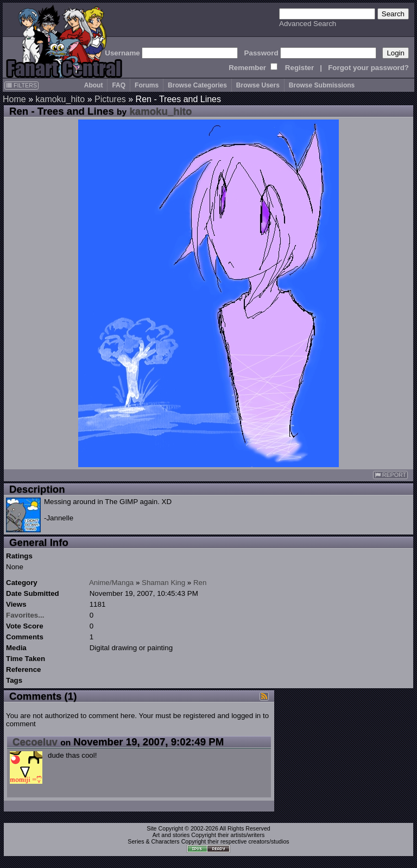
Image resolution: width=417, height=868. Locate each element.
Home (14, 99)
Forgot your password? (368, 68)
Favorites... (25, 615)
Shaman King (163, 583)
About (94, 85)
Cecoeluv (35, 742)
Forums (147, 85)
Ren (200, 583)
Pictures (110, 99)
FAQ (119, 85)
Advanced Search (308, 24)
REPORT (390, 475)
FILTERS (21, 85)
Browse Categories (197, 85)
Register (299, 68)
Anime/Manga (111, 583)
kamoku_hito (60, 99)
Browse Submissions (322, 85)
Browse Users (258, 85)
